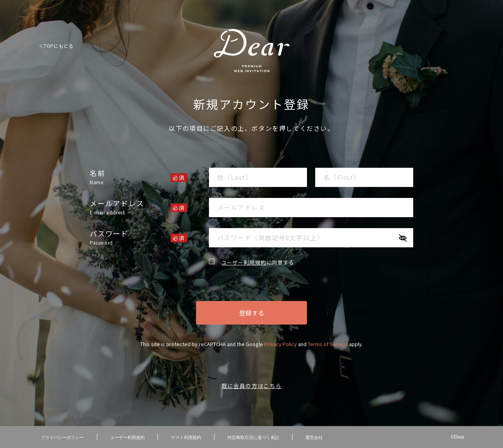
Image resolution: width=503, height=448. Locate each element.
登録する (252, 313)
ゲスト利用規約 (186, 437)
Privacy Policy (281, 344)
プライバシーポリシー (62, 437)
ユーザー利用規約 (244, 262)
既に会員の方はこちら (252, 386)
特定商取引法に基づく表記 (253, 437)
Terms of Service (328, 344)
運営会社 (314, 437)
